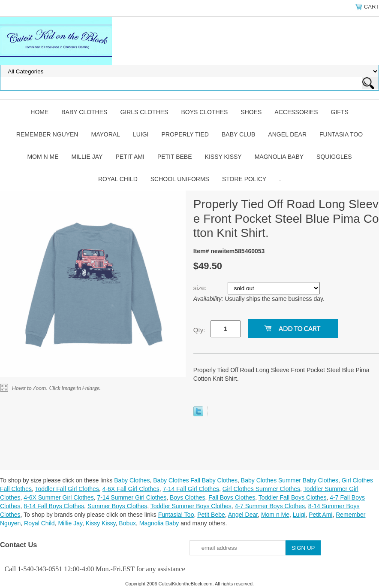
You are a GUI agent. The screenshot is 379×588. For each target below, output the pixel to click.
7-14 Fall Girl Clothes (191, 489)
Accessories (296, 112)
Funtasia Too (341, 134)
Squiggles (334, 157)
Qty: (199, 330)
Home (39, 112)
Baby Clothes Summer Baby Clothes (290, 480)
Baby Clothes (84, 112)
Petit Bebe (175, 157)
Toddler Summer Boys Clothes (191, 506)
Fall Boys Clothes (232, 497)
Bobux (127, 523)
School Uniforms (180, 179)
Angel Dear (287, 134)
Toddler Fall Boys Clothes (293, 497)
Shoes (251, 112)
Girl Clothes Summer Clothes (261, 489)
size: (201, 288)
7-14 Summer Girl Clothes (132, 497)
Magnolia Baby (279, 157)
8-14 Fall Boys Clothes (54, 506)
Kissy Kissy (223, 157)
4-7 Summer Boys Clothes (270, 506)
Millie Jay (87, 157)
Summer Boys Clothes (117, 506)
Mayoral (105, 134)
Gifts (340, 112)
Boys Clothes (204, 112)
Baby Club (238, 134)
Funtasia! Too (176, 515)
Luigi (141, 134)
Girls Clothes (144, 112)
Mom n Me (43, 157)
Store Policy (244, 179)
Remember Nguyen (47, 134)
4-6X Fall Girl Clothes (131, 489)
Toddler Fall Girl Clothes (67, 489)
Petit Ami (130, 157)
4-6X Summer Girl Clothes (59, 497)
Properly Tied (185, 134)
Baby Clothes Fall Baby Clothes (195, 480)
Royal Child (118, 179)
